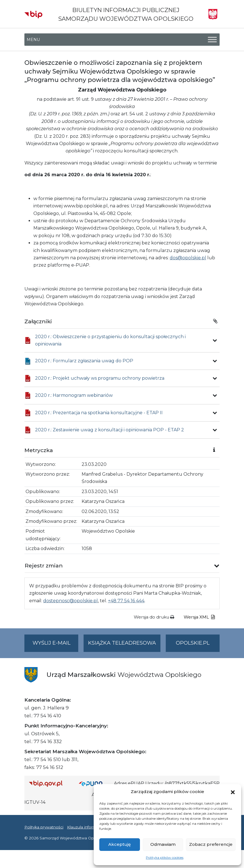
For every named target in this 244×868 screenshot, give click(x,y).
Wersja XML (199, 617)
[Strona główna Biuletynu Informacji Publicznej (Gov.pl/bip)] (49, 783)
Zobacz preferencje (211, 844)
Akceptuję (119, 844)
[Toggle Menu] (212, 40)
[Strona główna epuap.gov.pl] (94, 783)
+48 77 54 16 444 (126, 601)
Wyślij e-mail (56, 645)
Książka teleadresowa (122, 643)
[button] (233, 792)
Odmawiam (163, 844)
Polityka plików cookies (165, 857)
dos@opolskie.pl (188, 258)
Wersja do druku (154, 617)
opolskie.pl (193, 643)
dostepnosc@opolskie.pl (71, 601)
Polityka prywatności (44, 827)
